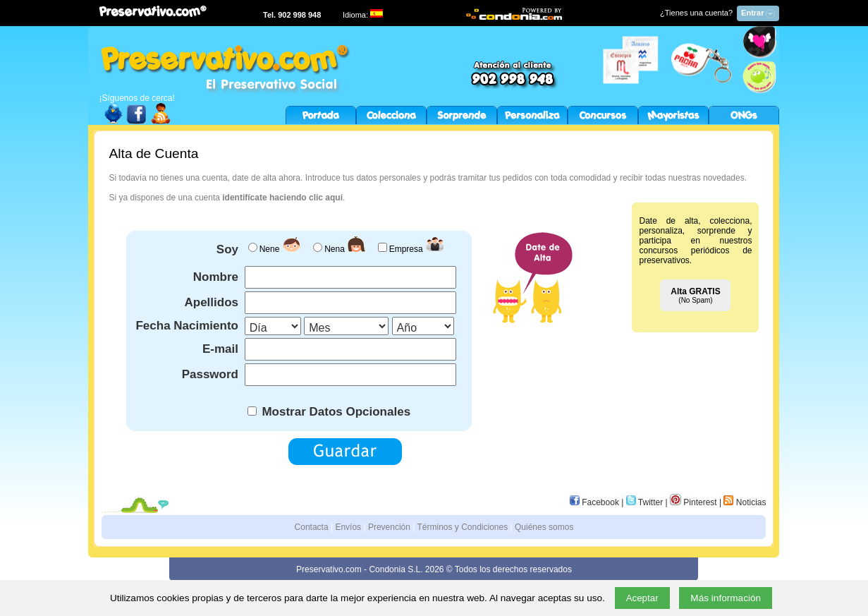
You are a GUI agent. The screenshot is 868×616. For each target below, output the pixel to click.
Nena (335, 249)
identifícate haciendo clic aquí (282, 198)
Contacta (312, 527)
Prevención (389, 527)
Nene (270, 249)
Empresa (406, 249)
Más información (726, 598)
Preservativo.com (329, 569)
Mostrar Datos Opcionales (335, 412)
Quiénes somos (544, 527)
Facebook (594, 502)
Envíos (348, 527)
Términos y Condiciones (463, 527)
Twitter (644, 502)
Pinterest (693, 502)
